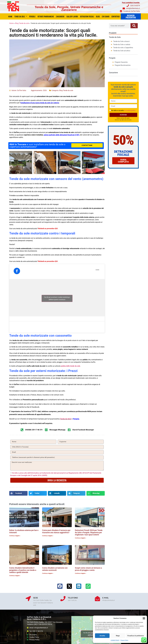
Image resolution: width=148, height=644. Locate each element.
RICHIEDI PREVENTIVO (131, 16)
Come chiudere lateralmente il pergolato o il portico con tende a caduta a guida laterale (23, 570)
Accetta (102, 636)
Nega (118, 636)
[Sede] (28, 599)
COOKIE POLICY (115, 640)
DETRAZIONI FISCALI (87, 16)
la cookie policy (130, 110)
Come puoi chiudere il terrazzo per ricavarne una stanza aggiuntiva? (56, 531)
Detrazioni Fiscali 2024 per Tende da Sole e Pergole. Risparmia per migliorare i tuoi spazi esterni (89, 532)
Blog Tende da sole (22, 23)
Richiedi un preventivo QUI (48, 229)
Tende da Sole (21, 16)
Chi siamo (106, 16)
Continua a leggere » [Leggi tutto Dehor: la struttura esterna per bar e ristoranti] (15, 536)
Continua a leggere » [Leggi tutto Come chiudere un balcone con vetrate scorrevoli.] (48, 573)
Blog (98, 16)
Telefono (73, 598)
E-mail (106, 598)
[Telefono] (63, 599)
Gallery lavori (72, 16)
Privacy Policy (124, 640)
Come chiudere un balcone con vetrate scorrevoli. (55, 569)
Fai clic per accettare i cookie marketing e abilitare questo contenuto (57, 298)
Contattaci (116, 16)
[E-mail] (97, 599)
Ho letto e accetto (123, 110)
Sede (36, 598)
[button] (144, 618)
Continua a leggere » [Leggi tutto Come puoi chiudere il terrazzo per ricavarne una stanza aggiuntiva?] (48, 536)
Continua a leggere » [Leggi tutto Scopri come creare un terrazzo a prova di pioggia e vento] (81, 573)
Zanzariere (60, 16)
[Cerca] (134, 26)
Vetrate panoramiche (46, 16)
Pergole (32, 16)
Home (10, 16)
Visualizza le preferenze (136, 636)
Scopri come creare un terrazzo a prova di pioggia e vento (88, 569)
